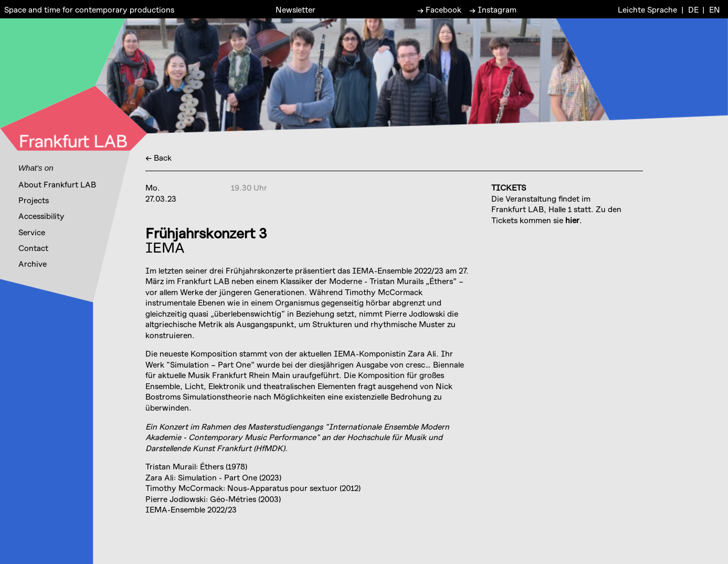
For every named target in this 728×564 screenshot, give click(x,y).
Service (32, 232)
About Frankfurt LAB (57, 184)
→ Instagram (493, 9)
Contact (33, 248)
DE (693, 9)
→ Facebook (439, 9)
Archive (33, 264)
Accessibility (41, 216)
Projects (34, 200)
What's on (36, 168)
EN (715, 9)
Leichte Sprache (647, 9)
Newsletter (296, 9)
